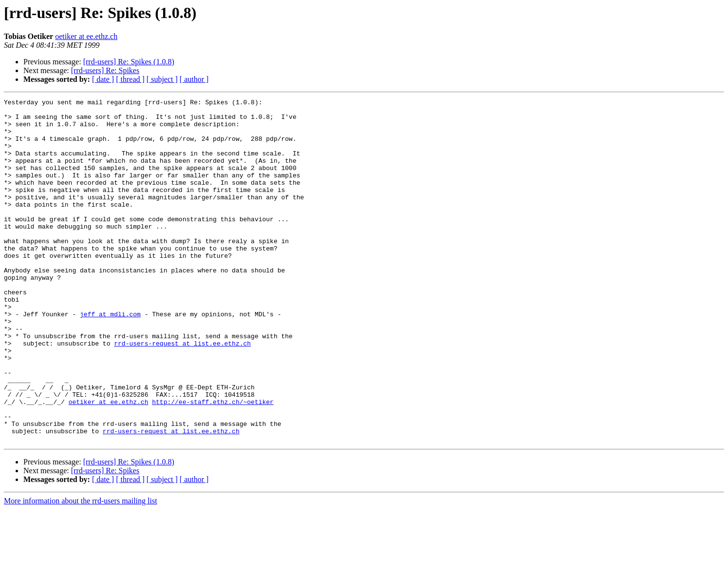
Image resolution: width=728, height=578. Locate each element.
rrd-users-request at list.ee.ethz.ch (182, 393)
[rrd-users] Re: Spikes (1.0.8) (129, 62)
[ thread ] (130, 79)
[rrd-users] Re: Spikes (105, 70)
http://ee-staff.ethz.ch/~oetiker (213, 463)
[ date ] (103, 79)
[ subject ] (162, 79)
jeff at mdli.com (110, 358)
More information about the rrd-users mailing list (81, 569)
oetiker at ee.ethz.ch (86, 36)
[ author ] (194, 79)
